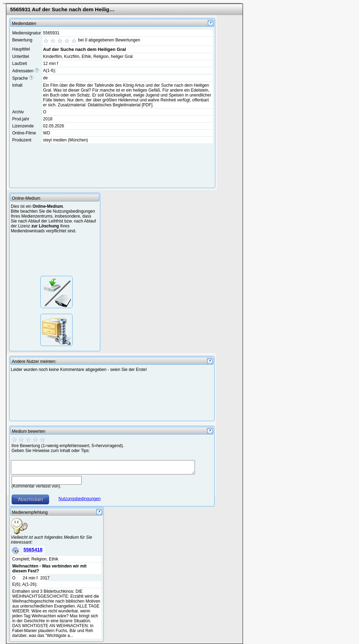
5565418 (33, 550)
